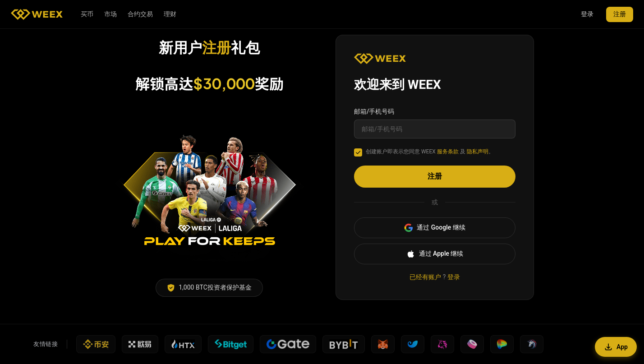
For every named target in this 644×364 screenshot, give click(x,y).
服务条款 (448, 152)
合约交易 (140, 14)
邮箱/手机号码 (374, 111)
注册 (620, 14)
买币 (87, 14)
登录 (587, 14)
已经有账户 (425, 277)
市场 (110, 14)
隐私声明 (478, 152)
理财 (170, 14)
